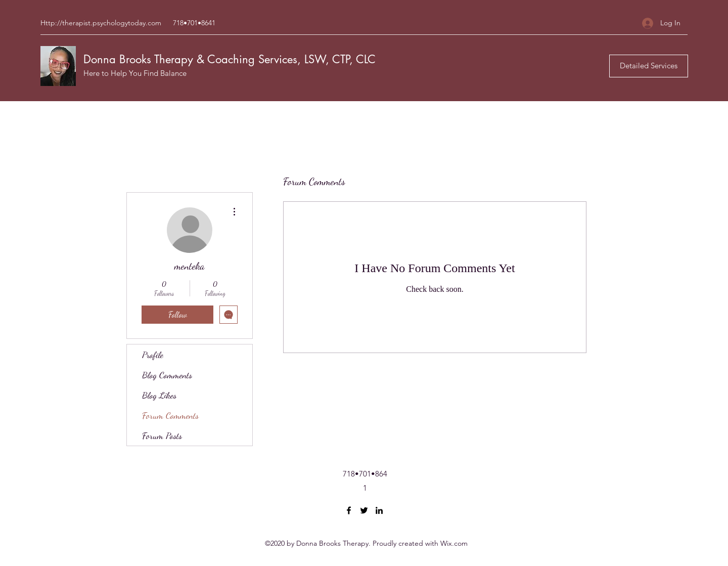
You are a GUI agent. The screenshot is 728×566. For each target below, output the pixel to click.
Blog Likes (159, 395)
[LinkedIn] (379, 510)
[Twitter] (364, 510)
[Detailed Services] (649, 66)
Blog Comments (167, 375)
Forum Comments (170, 415)
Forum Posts (162, 436)
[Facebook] (349, 510)
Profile (153, 355)
